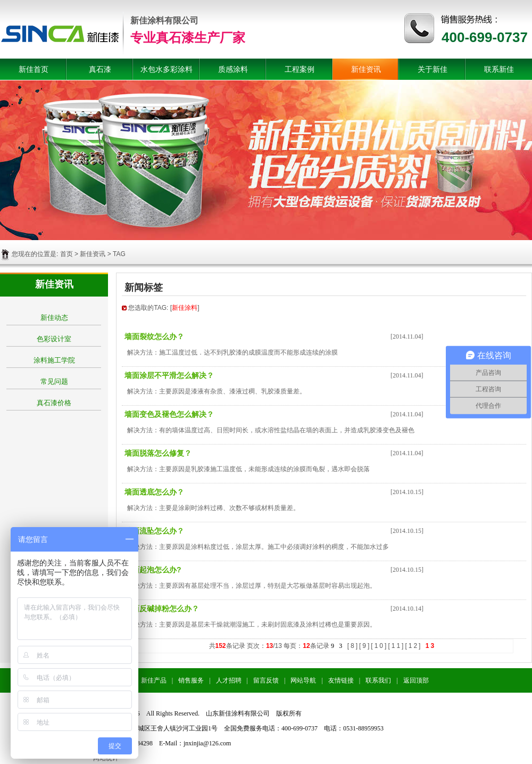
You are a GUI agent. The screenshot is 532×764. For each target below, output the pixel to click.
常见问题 (54, 381)
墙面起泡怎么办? (153, 570)
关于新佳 (433, 69)
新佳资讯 (366, 69)
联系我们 (378, 680)
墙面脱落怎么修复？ (158, 453)
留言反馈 (266, 680)
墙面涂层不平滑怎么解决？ (169, 375)
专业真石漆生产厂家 (188, 38)
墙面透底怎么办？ (154, 492)
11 (397, 646)
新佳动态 (54, 318)
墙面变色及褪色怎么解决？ (169, 414)
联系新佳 (499, 69)
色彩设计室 (54, 339)
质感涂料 (233, 69)
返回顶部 (416, 680)
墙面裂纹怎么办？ (154, 336)
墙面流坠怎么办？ (154, 531)
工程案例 (300, 69)
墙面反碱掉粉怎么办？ (162, 609)
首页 (66, 254)
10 (380, 646)
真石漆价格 (54, 403)
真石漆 (100, 69)
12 (414, 646)
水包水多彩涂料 (167, 69)
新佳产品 (154, 680)
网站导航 (303, 680)
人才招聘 (229, 680)
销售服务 (191, 680)
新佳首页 (34, 69)
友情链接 (341, 680)
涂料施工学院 (54, 360)
